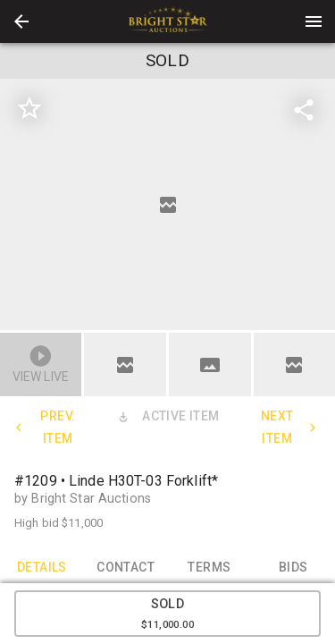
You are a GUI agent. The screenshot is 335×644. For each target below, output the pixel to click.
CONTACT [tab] (126, 567)
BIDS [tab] (293, 567)
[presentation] (168, 21)
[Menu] (314, 21)
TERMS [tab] (210, 567)
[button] (21, 21)
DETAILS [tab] (42, 567)
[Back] (21, 21)
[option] (167, 204)
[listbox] (167, 204)
